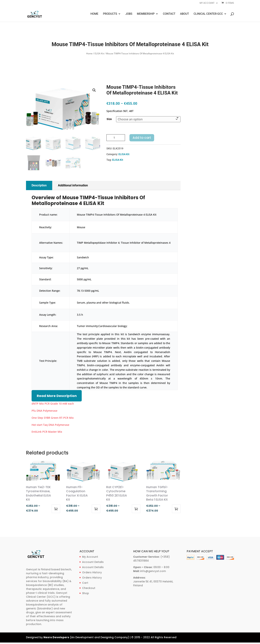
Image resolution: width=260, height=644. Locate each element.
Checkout (89, 588)
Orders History (92, 572)
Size (109, 119)
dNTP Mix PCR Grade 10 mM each (53, 404)
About (184, 14)
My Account (90, 557)
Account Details (93, 562)
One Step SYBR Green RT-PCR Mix (53, 418)
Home (94, 14)
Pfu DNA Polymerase (44, 411)
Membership (146, 14)
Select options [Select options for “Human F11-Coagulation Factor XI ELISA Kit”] (96, 509)
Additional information (73, 185)
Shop (86, 593)
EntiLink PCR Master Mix (47, 432)
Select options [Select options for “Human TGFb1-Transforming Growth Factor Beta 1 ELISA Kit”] (176, 509)
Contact (169, 14)
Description (39, 185)
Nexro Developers (56, 637)
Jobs (129, 14)
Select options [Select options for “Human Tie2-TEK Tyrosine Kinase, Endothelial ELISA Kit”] (56, 509)
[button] (94, 90)
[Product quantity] (116, 138)
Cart (85, 583)
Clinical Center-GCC (208, 14)
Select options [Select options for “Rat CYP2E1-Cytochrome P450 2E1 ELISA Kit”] (136, 509)
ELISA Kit (99, 53)
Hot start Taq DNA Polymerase (50, 425)
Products (110, 14)
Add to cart (142, 138)
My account (207, 3)
